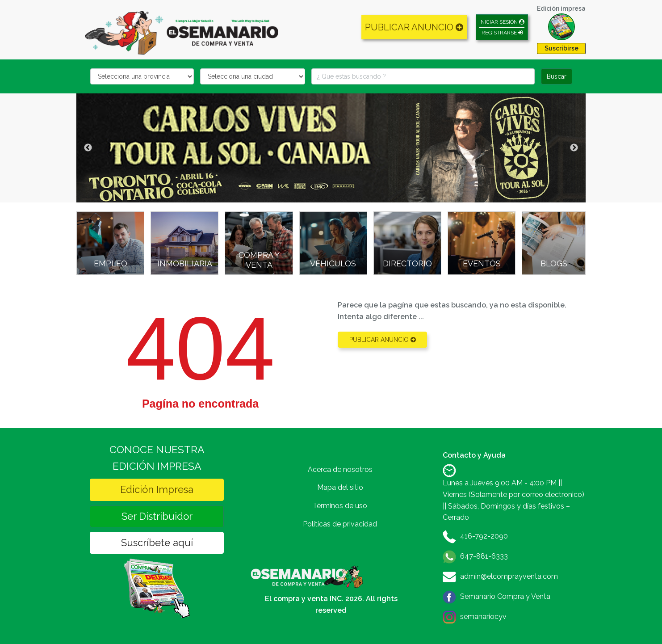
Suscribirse (561, 48)
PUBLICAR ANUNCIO (414, 27)
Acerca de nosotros (340, 469)
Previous (88, 148)
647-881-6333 (484, 556)
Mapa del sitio (340, 487)
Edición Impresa (157, 489)
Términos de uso (340, 506)
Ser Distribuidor (157, 516)
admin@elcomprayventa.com (509, 576)
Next (574, 148)
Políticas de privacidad (340, 524)
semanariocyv (483, 617)
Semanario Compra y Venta (505, 596)
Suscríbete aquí (157, 543)
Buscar (557, 76)
